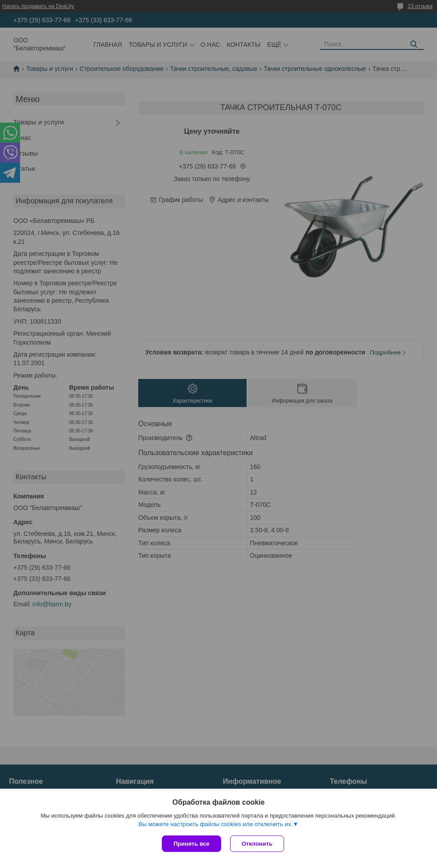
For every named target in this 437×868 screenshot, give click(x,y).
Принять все (192, 844)
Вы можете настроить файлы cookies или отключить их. (215, 824)
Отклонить (257, 844)
